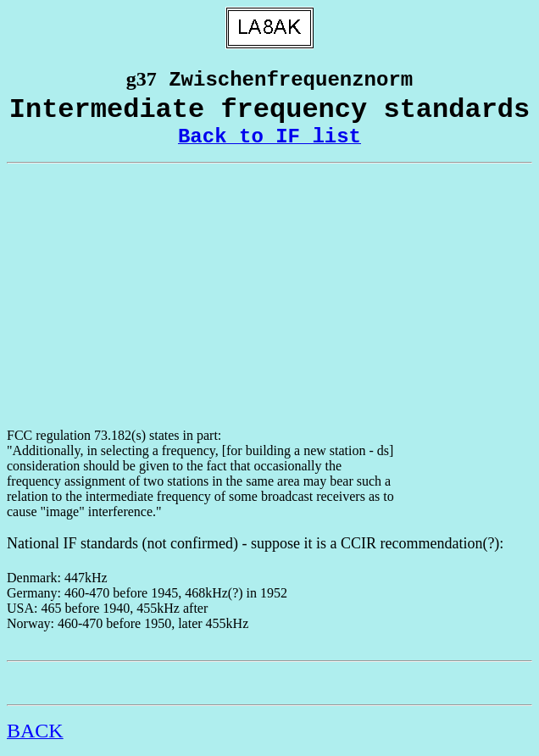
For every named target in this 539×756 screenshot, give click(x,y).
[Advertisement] (269, 296)
